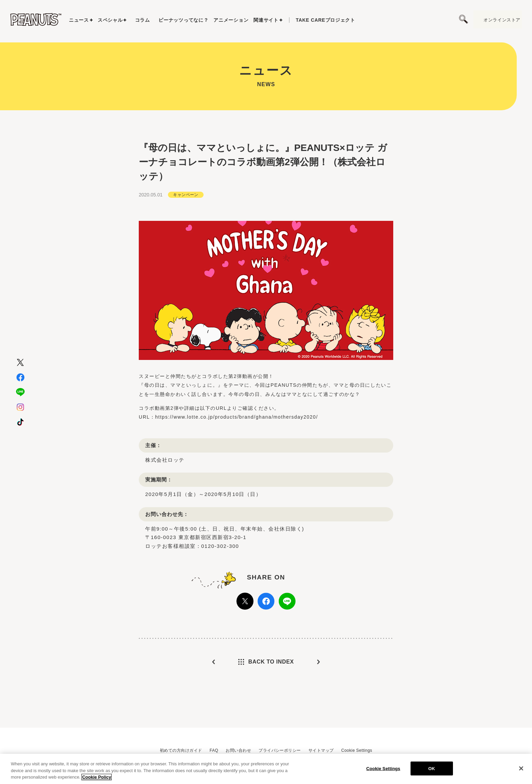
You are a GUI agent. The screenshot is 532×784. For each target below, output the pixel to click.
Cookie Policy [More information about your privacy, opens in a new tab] (97, 777)
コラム (142, 20)
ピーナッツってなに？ (183, 20)
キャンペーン (186, 211)
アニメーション (231, 20)
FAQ (214, 750)
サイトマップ (321, 750)
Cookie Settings (357, 750)
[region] (266, 769)
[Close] (521, 768)
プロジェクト (326, 20)
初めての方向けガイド (181, 750)
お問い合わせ (238, 750)
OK (432, 768)
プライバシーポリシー (280, 750)
